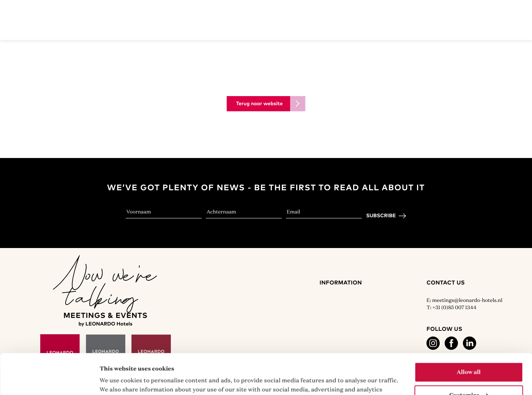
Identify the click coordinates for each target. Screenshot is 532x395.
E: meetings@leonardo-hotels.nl (464, 300)
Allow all (468, 332)
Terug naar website (260, 104)
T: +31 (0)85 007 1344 (451, 307)
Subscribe (381, 216)
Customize (469, 355)
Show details (118, 380)
